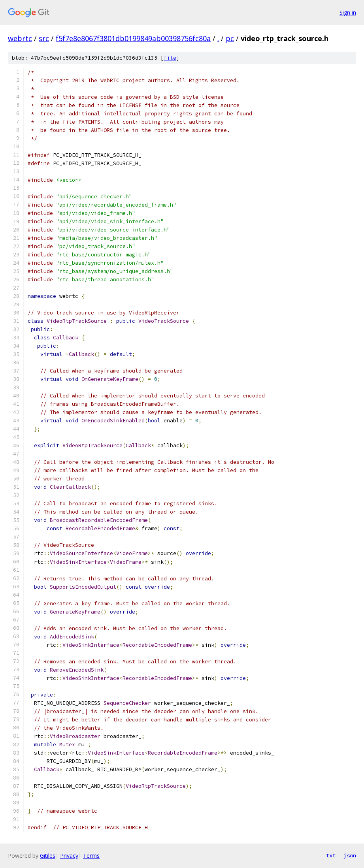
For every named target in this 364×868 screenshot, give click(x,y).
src (44, 38)
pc (230, 38)
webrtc (20, 38)
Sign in (348, 12)
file (170, 58)
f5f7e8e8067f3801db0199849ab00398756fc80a (133, 38)
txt (331, 855)
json (350, 855)
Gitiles (48, 856)
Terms (91, 856)
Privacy (69, 856)
